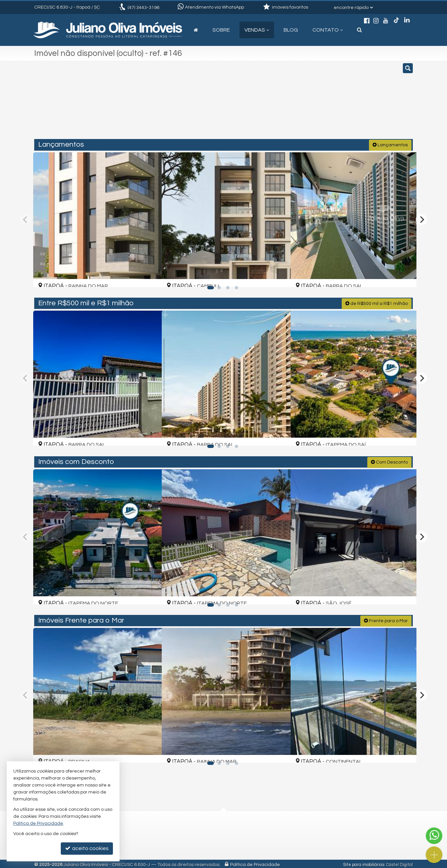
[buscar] (335, 103)
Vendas (257, 30)
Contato (328, 30)
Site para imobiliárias (364, 863)
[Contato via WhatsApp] (434, 836)
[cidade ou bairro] (284, 103)
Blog (291, 30)
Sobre (221, 30)
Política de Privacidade (255, 863)
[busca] (359, 30)
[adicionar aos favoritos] (149, 276)
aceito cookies (87, 848)
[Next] (421, 219)
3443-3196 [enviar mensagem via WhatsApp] (143, 8)
